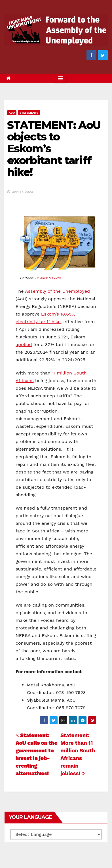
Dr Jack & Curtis (48, 278)
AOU (12, 113)
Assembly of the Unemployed (57, 291)
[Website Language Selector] (56, 834)
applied (24, 344)
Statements (29, 113)
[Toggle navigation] (60, 78)
